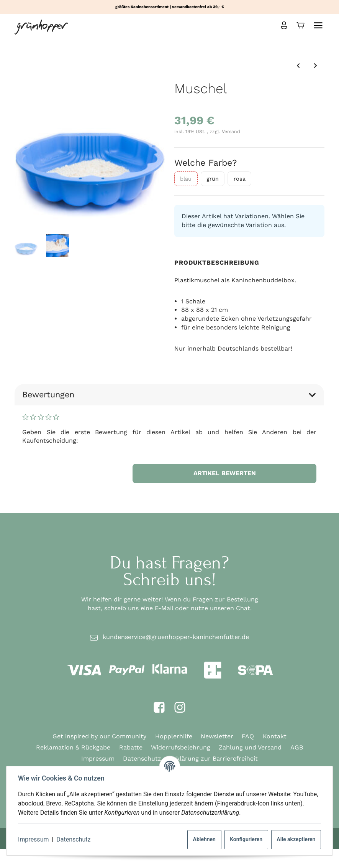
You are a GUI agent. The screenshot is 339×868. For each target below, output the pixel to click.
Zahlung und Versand (250, 747)
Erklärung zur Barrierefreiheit (214, 758)
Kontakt (275, 736)
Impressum (34, 839)
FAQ (248, 736)
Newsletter (217, 736)
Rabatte (131, 747)
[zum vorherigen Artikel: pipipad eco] (298, 65)
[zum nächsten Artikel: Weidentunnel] (315, 65)
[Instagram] (180, 708)
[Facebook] (159, 708)
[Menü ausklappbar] (318, 25)
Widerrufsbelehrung (181, 747)
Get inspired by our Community (99, 736)
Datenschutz (74, 839)
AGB (297, 747)
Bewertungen (169, 394)
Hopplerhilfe (174, 736)
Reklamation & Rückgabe (73, 747)
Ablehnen (204, 839)
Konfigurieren (245, 839)
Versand (231, 132)
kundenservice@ (176, 637)
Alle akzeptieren (295, 839)
